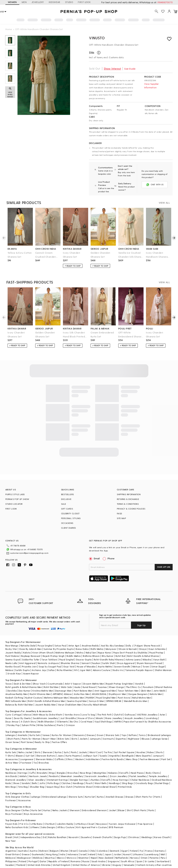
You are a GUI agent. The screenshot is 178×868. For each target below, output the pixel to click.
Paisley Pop (14, 725)
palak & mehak (100, 328)
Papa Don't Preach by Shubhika (130, 653)
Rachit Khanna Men (40, 694)
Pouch (89, 783)
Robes (151, 752)
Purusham (148, 687)
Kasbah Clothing (14, 698)
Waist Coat (95, 752)
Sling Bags (128, 783)
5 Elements (62, 722)
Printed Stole (125, 787)
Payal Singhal (67, 660)
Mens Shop (132, 759)
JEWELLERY (38, 2)
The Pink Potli (104, 715)
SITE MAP (121, 518)
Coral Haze (86, 722)
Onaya (143, 649)
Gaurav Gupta (84, 660)
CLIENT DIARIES (69, 528)
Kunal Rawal (89, 687)
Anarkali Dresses (114, 797)
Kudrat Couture (34, 698)
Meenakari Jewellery (72, 776)
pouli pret (125, 328)
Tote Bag (23, 787)
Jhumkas (95, 780)
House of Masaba (86, 667)
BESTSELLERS (67, 494)
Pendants (54, 776)
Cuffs (32, 773)
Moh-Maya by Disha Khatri (48, 715)
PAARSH (90, 698)
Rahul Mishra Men (142, 698)
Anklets (23, 776)
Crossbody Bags (144, 783)
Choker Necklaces (140, 780)
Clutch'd (118, 715)
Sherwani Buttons (46, 756)
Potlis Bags (53, 783)
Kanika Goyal (13, 667)
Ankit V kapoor (73, 684)
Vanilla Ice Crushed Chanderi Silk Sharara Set (131, 255)
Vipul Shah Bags (103, 722)
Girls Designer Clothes (17, 797)
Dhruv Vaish (39, 684)
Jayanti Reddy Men (45, 705)
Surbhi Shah (109, 663)
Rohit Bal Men (51, 687)
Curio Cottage (13, 715)
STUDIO (69, 2)
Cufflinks (60, 759)
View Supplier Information (152, 86)
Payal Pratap (156, 653)
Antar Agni (74, 646)
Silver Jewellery (37, 780)
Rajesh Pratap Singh (54, 656)
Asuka (77, 687)
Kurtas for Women (62, 735)
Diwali (9, 837)
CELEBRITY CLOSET (70, 513)
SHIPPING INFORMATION (129, 494)
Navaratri (74, 837)
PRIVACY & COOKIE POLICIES (131, 509)
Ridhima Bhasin (91, 656)
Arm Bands (11, 776)
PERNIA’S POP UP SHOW (17, 499)
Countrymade (55, 684)
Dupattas (121, 739)
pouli (150, 328)
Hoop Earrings (120, 780)
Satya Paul (60, 646)
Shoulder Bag (37, 787)
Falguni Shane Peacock (148, 646)
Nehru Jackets (60, 810)
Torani (146, 667)
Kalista (27, 653)
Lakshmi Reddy (65, 824)
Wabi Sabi (67, 687)
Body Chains (153, 773)
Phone (111, 558)
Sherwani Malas (44, 759)
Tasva (9, 684)
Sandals (26, 783)
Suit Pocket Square (124, 752)
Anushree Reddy (90, 646)
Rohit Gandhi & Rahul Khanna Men (46, 701)
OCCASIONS (67, 523)
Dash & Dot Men (22, 684)
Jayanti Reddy (13, 653)
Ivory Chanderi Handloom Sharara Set (157, 255)
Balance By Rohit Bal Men (19, 705)
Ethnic (70, 759)
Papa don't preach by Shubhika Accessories (147, 722)
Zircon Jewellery (119, 776)
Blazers (20, 756)
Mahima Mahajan (65, 653)
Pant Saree (27, 742)
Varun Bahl (159, 660)
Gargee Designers (138, 694)
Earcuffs (124, 773)
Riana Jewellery (114, 718)
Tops (124, 735)
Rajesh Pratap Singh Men (119, 684)
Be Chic (74, 722)
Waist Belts (100, 783)
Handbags (78, 783)
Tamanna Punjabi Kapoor (139, 670)
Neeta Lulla (11, 663)
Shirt (129, 810)
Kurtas (58, 752)
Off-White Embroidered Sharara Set (131, 335)
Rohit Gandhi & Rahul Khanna (143, 656)
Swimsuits (108, 739)
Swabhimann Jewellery (45, 718)
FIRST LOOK (84, 2)
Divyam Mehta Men (94, 684)
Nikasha (147, 660)
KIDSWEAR (55, 2)
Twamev (102, 687)
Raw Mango (12, 646)
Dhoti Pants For (144, 797)
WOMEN (12, 2)
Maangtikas (100, 773)
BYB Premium (116, 827)
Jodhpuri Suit (90, 756)
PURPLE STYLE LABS (15, 494)
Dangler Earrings (79, 780)
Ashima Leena (133, 660)
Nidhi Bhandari (46, 722)
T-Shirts (10, 756)
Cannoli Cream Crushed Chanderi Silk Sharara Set (46, 255)
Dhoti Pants (14, 739)
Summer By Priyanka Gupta (59, 649)
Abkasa (68, 694)
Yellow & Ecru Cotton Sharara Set (20, 255)
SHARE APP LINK (164, 567)
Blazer (121, 810)
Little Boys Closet (85, 824)
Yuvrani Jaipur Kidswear (122, 824)
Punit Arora (124, 698)
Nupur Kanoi (105, 653)
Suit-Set (30, 756)
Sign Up (141, 625)
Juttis (42, 783)
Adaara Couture (102, 670)
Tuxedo (103, 756)
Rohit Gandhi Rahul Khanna (109, 660)
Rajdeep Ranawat (31, 656)
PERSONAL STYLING (71, 518)
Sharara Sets (112, 735)
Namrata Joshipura (48, 663)
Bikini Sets (64, 739)
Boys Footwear (14, 814)
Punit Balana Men (83, 691)
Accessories (12, 759)
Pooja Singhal (45, 646)
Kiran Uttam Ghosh (43, 653)
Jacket (112, 810)
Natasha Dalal (28, 646)
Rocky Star (11, 649)
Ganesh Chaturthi (102, 837)
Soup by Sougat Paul (50, 667)
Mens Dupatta (143, 756)
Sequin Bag (53, 787)
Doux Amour (12, 722)
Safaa (51, 670)
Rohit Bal (120, 656)
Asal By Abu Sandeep (112, 646)
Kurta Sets (35, 735)
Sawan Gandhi (122, 667)
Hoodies (141, 752)
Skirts (74, 739)
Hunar (9, 718)
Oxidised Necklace (162, 780)
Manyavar (111, 649)
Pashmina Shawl (83, 787)
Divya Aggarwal (126, 663)
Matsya (136, 667)
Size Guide (130, 69)
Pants (74, 752)
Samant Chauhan (91, 663)
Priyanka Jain (29, 667)
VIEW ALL (164, 203)
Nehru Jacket (25, 752)
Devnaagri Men (63, 691)
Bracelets (42, 773)
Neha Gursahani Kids (17, 827)
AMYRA (118, 722)
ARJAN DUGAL (99, 694)
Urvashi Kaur (14, 673)
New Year (11, 841)
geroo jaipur (99, 249)
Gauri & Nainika (157, 649)
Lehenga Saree (160, 739)
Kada (8, 783)
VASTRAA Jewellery (147, 715)
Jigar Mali (85, 670)
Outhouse (130, 715)
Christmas (134, 837)
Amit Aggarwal (27, 663)
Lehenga (36, 797)
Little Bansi (37, 824)
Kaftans (133, 735)
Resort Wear (49, 739)
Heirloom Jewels (38, 776)
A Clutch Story (28, 722)
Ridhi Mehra (97, 649)
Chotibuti (50, 824)
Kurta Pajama (73, 756)
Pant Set (166, 759)
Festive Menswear (150, 759)
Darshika (12, 691)
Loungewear (27, 759)
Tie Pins (108, 752)
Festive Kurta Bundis (113, 759)
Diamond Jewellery (16, 780)
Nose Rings (86, 773)
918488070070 (165, 2)
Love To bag (88, 715)
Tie (35, 763)
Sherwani (48, 752)
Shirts (37, 752)
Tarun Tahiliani (49, 660)
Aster (162, 715)
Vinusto (97, 38)
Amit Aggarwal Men (105, 691)
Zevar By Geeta (22, 718)
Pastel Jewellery (138, 776)
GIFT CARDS (67, 509)
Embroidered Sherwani (94, 810)
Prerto (60, 725)
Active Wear (12, 763)
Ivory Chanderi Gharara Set (72, 255)
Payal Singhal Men (106, 698)
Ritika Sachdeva (46, 725)
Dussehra (86, 837)
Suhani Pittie (29, 725)
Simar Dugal (158, 667)
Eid (44, 837)
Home (9, 29)
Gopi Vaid (69, 667)
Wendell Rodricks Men (135, 701)
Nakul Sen (91, 653)
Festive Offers (60, 742)
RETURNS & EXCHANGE (128, 499)
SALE (64, 504)
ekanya (12, 249)
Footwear (26, 763)
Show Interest (112, 68)
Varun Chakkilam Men (70, 705)
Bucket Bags (162, 783)
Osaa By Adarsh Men (30, 649)
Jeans (61, 756)
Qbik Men (146, 691)
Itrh (76, 670)
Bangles (61, 773)
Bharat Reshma (164, 687)
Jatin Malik (159, 691)
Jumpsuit (158, 756)
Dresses (91, 735)
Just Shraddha (68, 718)
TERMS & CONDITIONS (128, 504)
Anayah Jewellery (134, 718)
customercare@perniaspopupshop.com (29, 553)
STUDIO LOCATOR (14, 504)
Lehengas (10, 735)
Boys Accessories (33, 814)
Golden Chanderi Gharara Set (100, 255)
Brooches (44, 763)
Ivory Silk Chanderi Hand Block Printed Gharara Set (74, 335)
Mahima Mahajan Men (56, 698)
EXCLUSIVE (66, 499)
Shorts (159, 752)
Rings (52, 773)
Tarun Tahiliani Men (128, 691)
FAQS (120, 513)
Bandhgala (128, 756)
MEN (24, 2)
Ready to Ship (42, 742)
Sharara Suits (76, 797)
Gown (100, 735)
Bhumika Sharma (70, 663)
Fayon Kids (11, 824)
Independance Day (30, 837)
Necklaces (11, 773)
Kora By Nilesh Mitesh (95, 705)
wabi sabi (152, 249)
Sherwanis (79, 735)
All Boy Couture (66, 827)
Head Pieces (137, 773)
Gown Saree (12, 742)
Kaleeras (113, 773)
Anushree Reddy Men (17, 694)
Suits (66, 752)
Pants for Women (31, 739)
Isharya (27, 715)
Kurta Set (90, 797)
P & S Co (24, 824)
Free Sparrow (145, 824)
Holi (16, 837)
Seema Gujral (13, 660)
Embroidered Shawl (105, 787)
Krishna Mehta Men (43, 691)
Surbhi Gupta (22, 670)
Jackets (84, 739)
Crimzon (70, 725)
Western (80, 759)
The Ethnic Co (133, 687)
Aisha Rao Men (82, 694)
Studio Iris (118, 670)
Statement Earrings (57, 780)
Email (95, 558)
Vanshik (139, 684)
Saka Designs (48, 827)
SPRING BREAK (114, 701)
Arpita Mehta (105, 667)
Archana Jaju (39, 670)
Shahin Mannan (163, 670)
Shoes (16, 783)
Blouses (146, 739)
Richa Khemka (64, 670)
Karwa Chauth (162, 837)
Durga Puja (120, 837)
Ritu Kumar (108, 656)
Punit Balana (12, 656)
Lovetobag (152, 718)
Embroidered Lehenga (54, 797)
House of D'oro (86, 718)
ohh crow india (46, 249)
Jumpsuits (95, 739)
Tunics (142, 735)
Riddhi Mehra (74, 656)
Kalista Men (156, 694)
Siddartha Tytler (31, 660)
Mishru (80, 653)
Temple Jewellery (158, 776)
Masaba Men (77, 698)
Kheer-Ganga (116, 687)
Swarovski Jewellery (96, 776)
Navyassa (101, 824)
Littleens (35, 827)
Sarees (46, 735)
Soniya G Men (97, 701)
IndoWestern (93, 759)
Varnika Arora (72, 715)
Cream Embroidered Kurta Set (102, 334)
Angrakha (114, 756)
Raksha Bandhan (57, 837)
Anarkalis (22, 735)
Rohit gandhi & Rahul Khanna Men (24, 687)
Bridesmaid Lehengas (159, 735)
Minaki (100, 718)
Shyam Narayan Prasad (149, 663)
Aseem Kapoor (31, 673)
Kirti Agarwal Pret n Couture (92, 827)
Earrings (23, 773)
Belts (35, 783)
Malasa (9, 670)
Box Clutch (67, 787)
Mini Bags (11, 787)
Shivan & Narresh (128, 649)
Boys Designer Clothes (17, 810)
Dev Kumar (25, 691)
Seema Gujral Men (77, 701)
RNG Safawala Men (16, 701)
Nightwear (134, 739)
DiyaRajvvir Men (117, 694)
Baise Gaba (82, 649)
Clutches (66, 783)
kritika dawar (72, 249)
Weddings (147, 837)
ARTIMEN (57, 694)
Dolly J (129, 646)
